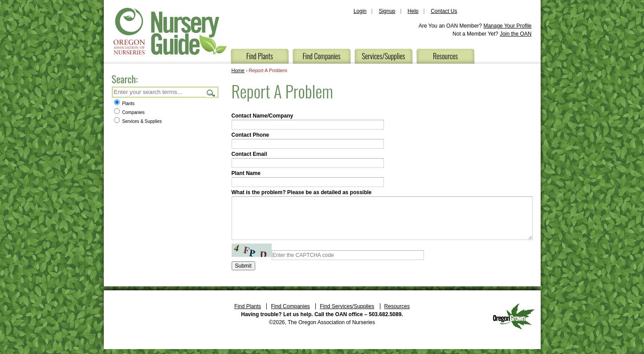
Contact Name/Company (263, 116)
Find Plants (260, 56)
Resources (445, 56)
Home (238, 70)
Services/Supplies (383, 56)
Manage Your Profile (507, 26)
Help (413, 11)
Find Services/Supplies (347, 306)
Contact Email (249, 154)
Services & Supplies (138, 121)
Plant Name (246, 173)
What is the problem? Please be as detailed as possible (302, 192)
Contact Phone (251, 135)
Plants (124, 104)
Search (211, 93)
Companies (129, 112)
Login (360, 11)
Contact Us (444, 11)
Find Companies (321, 56)
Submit (243, 266)
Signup (387, 11)
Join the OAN (516, 34)
